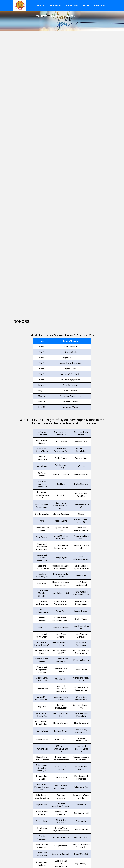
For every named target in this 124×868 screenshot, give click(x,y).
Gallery (55, 16)
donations (100, 5)
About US (41, 5)
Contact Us (69, 16)
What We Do (55, 5)
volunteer (42, 16)
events (87, 5)
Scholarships (72, 5)
